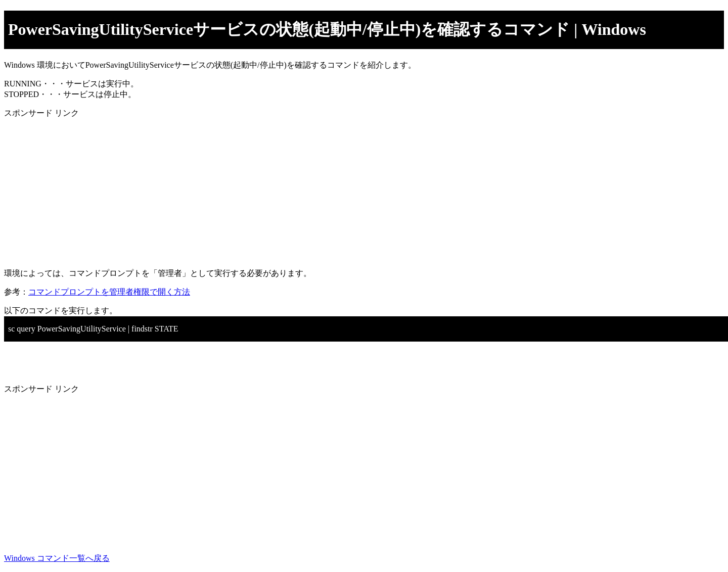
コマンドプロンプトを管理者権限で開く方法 (109, 292)
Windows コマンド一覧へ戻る (57, 558)
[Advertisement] (307, 189)
